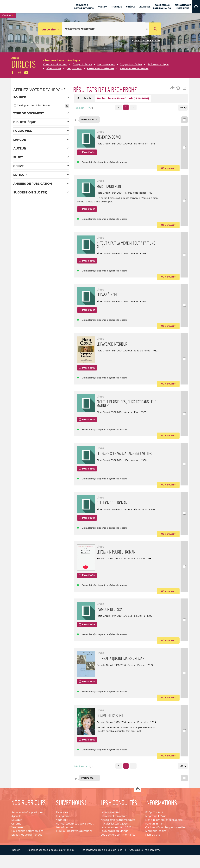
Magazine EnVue (156, 833)
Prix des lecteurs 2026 (114, 840)
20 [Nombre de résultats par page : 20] (182, 108)
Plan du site (153, 851)
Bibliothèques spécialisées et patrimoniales (51, 866)
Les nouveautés (110, 829)
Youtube (61, 836)
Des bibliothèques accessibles (164, 836)
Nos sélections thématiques (118, 836)
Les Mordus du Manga (114, 848)
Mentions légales (156, 848)
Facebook (62, 829)
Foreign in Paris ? (156, 840)
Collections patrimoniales (27, 848)
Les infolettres (65, 844)
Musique (17, 836)
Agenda (16, 833)
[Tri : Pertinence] (90, 120)
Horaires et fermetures (115, 833)
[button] (196, 7)
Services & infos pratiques (27, 829)
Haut (138, 805)
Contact (158, 829)
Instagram (62, 833)
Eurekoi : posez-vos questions (74, 848)
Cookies (150, 844)
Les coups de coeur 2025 (116, 844)
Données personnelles (171, 844)
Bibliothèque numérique (27, 851)
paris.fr (16, 866)
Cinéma (16, 840)
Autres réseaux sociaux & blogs (75, 840)
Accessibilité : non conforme (145, 866)
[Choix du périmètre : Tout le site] (50, 29)
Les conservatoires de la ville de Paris (102, 866)
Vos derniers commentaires (118, 851)
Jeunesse (17, 844)
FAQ (148, 829)
